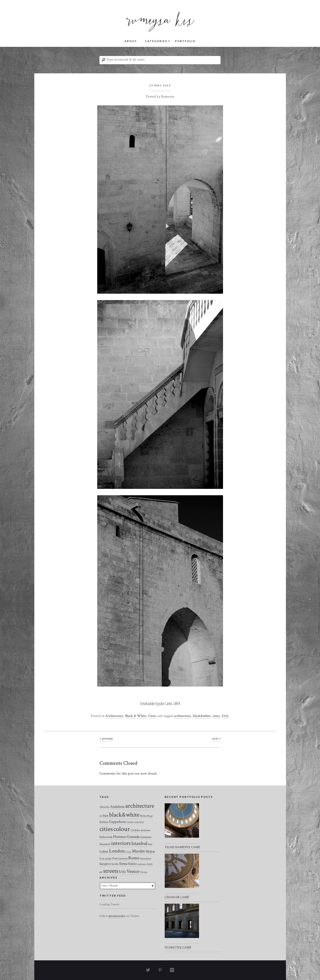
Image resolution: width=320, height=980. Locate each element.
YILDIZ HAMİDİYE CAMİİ (182, 847)
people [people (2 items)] (108, 859)
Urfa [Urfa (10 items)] (122, 872)
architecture (182, 716)
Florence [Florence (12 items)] (120, 837)
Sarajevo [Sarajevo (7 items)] (105, 864)
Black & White (136, 716)
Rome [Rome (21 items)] (134, 858)
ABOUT (131, 41)
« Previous (106, 739)
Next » (216, 739)
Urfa (225, 716)
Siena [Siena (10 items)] (123, 864)
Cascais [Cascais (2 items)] (130, 822)
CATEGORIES (156, 41)
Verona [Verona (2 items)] (144, 872)
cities (216, 716)
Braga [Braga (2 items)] (150, 816)
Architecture (114, 716)
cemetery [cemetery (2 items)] (139, 822)
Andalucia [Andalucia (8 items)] (117, 807)
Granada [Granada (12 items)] (133, 837)
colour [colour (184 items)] (122, 829)
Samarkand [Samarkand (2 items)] (145, 859)
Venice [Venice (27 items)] (133, 871)
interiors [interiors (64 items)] (121, 843)
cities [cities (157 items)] (106, 829)
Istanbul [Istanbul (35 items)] (139, 843)
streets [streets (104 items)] (111, 871)
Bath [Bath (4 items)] (106, 816)
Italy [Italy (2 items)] (150, 844)
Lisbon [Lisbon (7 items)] (104, 851)
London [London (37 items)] (117, 851)
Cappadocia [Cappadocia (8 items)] (117, 822)
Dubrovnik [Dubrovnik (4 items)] (106, 837)
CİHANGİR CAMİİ (177, 897)
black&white (202, 716)
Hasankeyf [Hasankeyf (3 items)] (105, 844)
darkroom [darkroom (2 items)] (145, 830)
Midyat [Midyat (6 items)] (150, 851)
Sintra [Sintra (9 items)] (132, 864)
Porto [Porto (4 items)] (116, 859)
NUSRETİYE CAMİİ (178, 948)
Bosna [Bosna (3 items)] (143, 816)
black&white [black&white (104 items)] (124, 815)
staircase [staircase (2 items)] (142, 864)
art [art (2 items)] (101, 816)
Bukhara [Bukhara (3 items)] (104, 822)
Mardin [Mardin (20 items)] (138, 851)
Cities (152, 716)
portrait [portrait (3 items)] (124, 859)
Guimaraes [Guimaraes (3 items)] (146, 837)
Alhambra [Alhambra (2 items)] (105, 807)
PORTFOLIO (185, 41)
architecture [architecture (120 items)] (140, 806)
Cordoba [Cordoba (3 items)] (135, 830)
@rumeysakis (117, 916)
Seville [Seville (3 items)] (115, 864)
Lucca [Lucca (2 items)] (128, 852)
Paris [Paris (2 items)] (102, 859)
